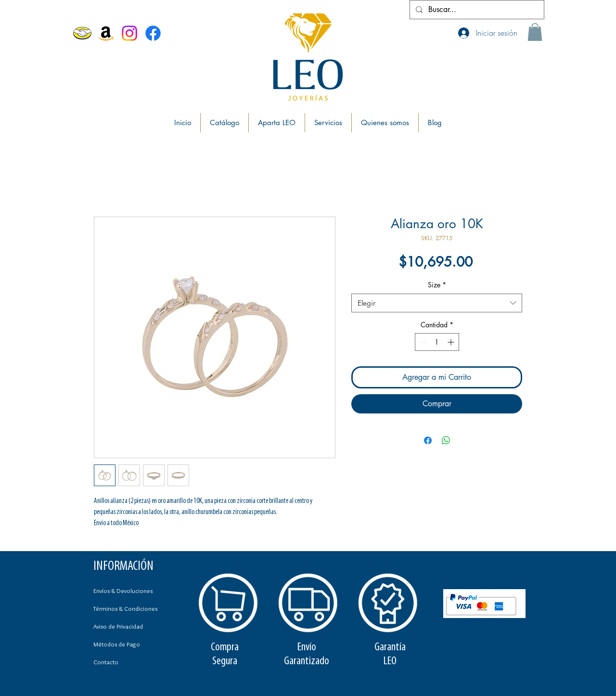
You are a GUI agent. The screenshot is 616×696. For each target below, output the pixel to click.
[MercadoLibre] (82, 33)
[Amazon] (106, 33)
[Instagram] (129, 33)
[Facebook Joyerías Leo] (153, 33)
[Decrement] (422, 342)
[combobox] (437, 303)
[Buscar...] (476, 10)
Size (437, 285)
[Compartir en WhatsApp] (446, 440)
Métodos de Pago (117, 644)
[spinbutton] (437, 342)
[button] (535, 32)
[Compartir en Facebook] (428, 440)
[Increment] (452, 342)
